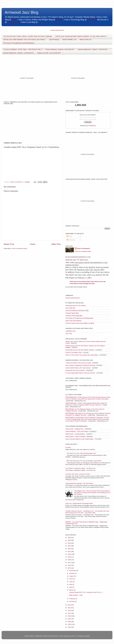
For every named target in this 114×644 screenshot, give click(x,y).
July (71, 579)
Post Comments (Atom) (20, 248)
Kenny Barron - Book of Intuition (76, 436)
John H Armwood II (84, 248)
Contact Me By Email (57, 30)
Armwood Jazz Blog (22, 12)
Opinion (59, 20)
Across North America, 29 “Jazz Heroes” (78, 368)
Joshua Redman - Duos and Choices (77, 431)
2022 (69, 549)
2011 (69, 613)
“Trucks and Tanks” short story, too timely (78, 363)
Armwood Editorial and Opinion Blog (77, 311)
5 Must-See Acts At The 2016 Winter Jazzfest (80, 350)
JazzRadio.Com (70, 331)
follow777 (73, 636)
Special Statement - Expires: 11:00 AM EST (18, 53)
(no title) (68, 447)
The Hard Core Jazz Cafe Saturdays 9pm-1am (81, 453)
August (72, 576)
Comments (71, 240)
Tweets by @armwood (73, 298)
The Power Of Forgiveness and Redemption (79, 318)
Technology (92, 20)
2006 (69, 622)
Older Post (56, 244)
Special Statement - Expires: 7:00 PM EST (93, 49)
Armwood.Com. (14, 22)
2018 (69, 560)
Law (40, 22)
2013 (69, 608)
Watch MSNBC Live (69, 40)
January (72, 601)
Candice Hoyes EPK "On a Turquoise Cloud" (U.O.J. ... (86, 592)
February (72, 599)
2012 (69, 610)
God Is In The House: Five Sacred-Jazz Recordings (82, 355)
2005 (69, 624)
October (72, 573)
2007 (69, 619)
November (73, 570)
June (71, 582)
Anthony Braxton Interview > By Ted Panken (79, 483)
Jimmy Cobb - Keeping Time (74, 429)
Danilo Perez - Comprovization (75, 434)
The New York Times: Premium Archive (78, 474)
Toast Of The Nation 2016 (74, 352)
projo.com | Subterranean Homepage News (79, 503)
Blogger (87, 636)
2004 (69, 627)
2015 (69, 568)
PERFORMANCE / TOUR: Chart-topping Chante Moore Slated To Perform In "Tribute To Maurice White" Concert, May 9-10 (86, 404)
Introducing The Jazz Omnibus (75, 370)
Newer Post (9, 244)
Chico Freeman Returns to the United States (79, 439)
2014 (69, 605)
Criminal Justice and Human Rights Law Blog (80, 323)
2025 (69, 540)
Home (33, 244)
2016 (69, 565)
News (14, 20)
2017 (69, 563)
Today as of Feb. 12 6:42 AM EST (49, 53)
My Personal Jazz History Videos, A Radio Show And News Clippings (28, 36)
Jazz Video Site (70, 308)
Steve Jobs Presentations (74, 321)
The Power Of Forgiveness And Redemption (19, 43)
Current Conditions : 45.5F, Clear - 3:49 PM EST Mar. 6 (23, 49)
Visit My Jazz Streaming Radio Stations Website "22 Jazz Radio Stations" (81, 36)
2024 (69, 543)
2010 (69, 616)
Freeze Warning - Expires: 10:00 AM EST (60, 49)
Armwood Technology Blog (74, 316)
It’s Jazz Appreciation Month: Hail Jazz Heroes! (80, 373)
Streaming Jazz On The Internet (76, 305)
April (71, 587)
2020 (69, 554)
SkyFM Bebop (54, 40)
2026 (69, 538)
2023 (69, 546)
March (72, 590)
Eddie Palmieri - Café (76, 595)
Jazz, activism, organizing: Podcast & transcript (80, 365)
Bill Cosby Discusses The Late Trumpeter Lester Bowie (84, 461)
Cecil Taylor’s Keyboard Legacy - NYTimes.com (80, 468)
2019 (69, 557)
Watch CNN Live (85, 40)
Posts (69, 236)
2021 (69, 551)
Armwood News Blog (72, 313)
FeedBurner (92, 126)
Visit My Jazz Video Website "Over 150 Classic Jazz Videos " (25, 40)
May (71, 584)
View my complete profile (83, 251)
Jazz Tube (69, 334)
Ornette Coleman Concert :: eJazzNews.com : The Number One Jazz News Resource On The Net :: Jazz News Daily (87, 512)
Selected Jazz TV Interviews (77, 260)
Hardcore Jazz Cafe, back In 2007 (91, 270)
